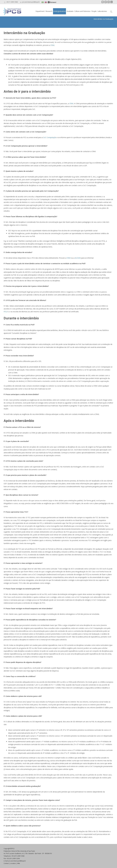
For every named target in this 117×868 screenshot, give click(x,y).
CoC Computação (50, 137)
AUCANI (78, 258)
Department (40, 11)
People (94, 11)
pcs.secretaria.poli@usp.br (17, 861)
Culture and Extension (82, 11)
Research (49, 11)
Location (13, 863)
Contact (6, 863)
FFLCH (6, 312)
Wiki (19, 863)
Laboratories (102, 11)
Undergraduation (59, 11)
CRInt (52, 45)
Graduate (70, 11)
